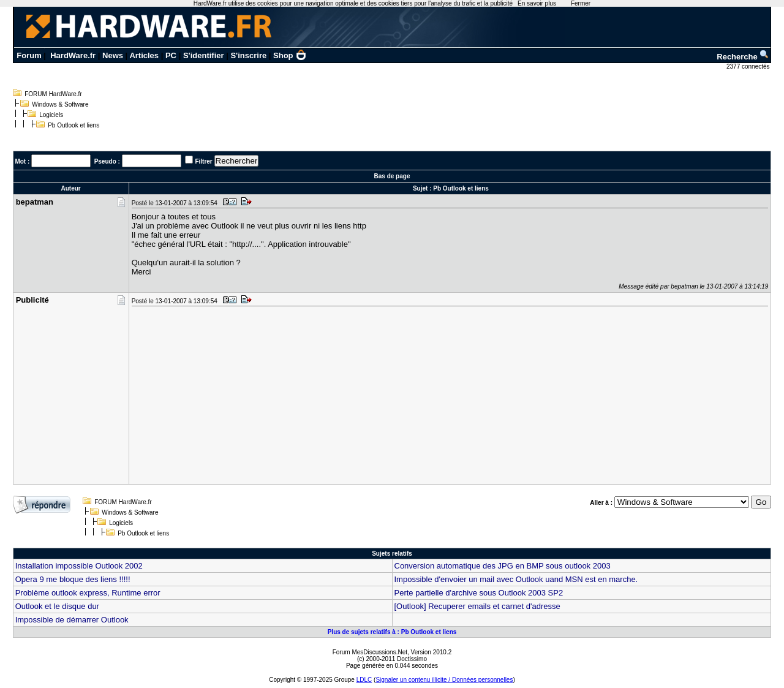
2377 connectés (749, 66)
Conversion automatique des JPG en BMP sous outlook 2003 (503, 566)
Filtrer (203, 161)
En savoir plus (537, 3)
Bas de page (392, 176)
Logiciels (51, 115)
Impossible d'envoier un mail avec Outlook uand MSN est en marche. (516, 579)
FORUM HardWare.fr (53, 94)
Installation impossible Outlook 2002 (79, 566)
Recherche (743, 57)
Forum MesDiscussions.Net (370, 652)
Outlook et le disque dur (57, 606)
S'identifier (204, 55)
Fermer (581, 3)
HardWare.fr (73, 55)
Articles (144, 55)
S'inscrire (248, 55)
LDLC (364, 680)
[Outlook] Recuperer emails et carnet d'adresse (477, 606)
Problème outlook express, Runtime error (88, 593)
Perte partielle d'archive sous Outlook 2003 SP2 (479, 593)
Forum (29, 55)
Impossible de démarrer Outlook (72, 620)
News (113, 55)
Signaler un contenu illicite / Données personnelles (444, 680)
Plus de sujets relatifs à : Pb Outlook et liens (392, 632)
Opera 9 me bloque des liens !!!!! (73, 579)
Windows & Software (60, 104)
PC (171, 55)
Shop (290, 55)
